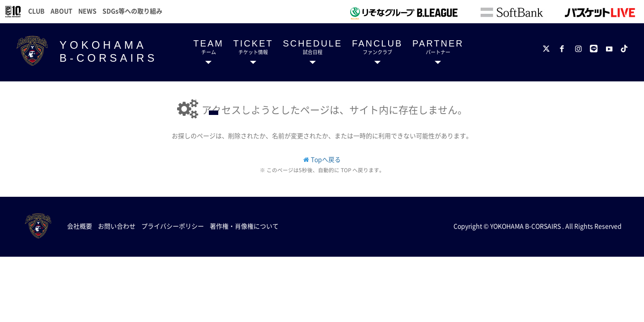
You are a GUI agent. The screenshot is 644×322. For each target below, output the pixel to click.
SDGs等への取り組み (132, 11)
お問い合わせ (117, 226)
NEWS (87, 11)
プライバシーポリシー (173, 226)
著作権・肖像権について (244, 226)
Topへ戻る (326, 159)
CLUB (36, 11)
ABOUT (61, 11)
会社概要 (80, 226)
